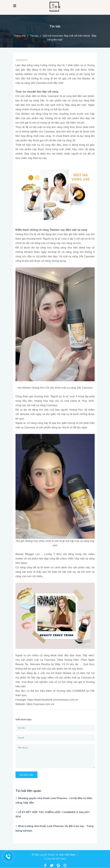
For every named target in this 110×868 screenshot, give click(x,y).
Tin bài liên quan (28, 791)
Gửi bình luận (26, 775)
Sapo (63, 858)
